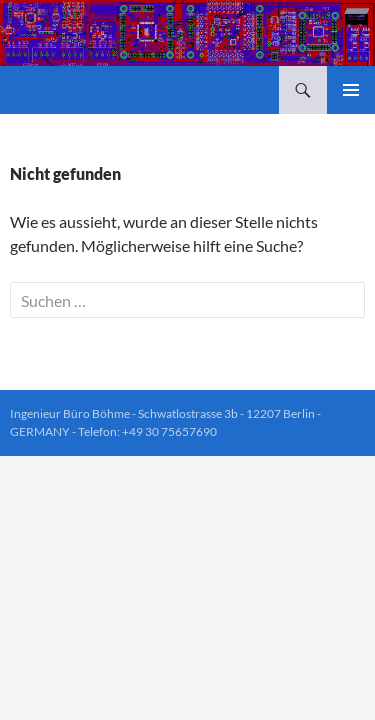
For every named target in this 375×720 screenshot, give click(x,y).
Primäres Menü (351, 90)
